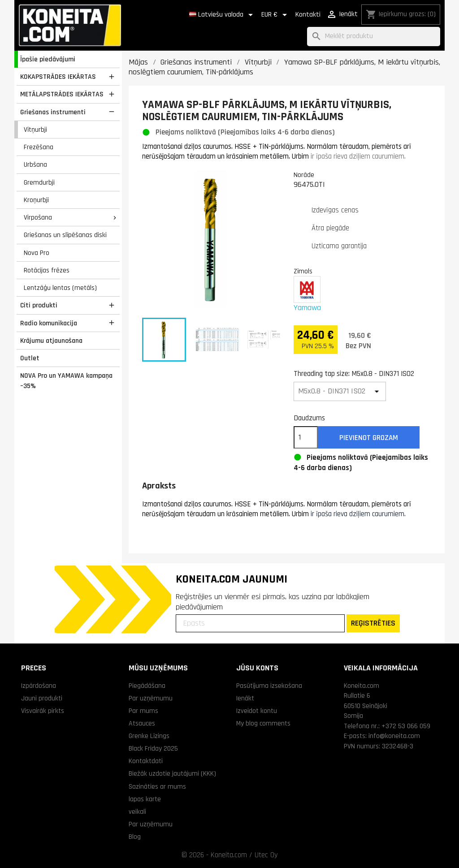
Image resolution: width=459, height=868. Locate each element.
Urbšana (35, 164)
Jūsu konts (257, 668)
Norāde (304, 175)
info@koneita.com (394, 736)
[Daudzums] (306, 437)
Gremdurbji (39, 182)
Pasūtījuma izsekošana (269, 686)
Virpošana (38, 217)
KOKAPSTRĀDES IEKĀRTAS (58, 77)
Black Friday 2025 (153, 748)
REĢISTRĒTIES (373, 623)
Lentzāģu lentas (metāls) (60, 288)
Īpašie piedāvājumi (48, 59)
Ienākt (245, 698)
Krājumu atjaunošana (51, 341)
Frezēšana (39, 147)
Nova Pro (37, 253)
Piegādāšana (147, 686)
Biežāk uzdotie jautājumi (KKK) (172, 773)
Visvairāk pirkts (43, 711)
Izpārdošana (39, 686)
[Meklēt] (374, 37)
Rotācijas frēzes (47, 270)
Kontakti (308, 15)
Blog (135, 837)
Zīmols (303, 271)
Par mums (143, 711)
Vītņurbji (35, 130)
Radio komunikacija (49, 323)
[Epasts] (260, 623)
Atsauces (142, 723)
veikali (137, 812)
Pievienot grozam (369, 438)
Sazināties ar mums (157, 786)
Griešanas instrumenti (53, 112)
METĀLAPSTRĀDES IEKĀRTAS (62, 94)
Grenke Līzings (149, 736)
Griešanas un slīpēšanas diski (65, 235)
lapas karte (145, 799)
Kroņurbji (36, 200)
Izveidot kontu (257, 711)
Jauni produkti (42, 698)
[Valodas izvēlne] (223, 15)
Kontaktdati (146, 761)
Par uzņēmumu (151, 698)
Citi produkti (39, 305)
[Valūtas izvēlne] (276, 15)
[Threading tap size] (340, 391)
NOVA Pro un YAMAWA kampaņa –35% (66, 381)
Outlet (30, 358)
